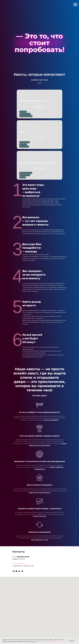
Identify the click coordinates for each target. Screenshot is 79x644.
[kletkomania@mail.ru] (16, 571)
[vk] (14, 571)
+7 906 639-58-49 (22, 557)
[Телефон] (19, 571)
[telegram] (22, 571)
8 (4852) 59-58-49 (19, 559)
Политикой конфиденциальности (49, 642)
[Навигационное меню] (75, 5)
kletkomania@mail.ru (19, 564)
